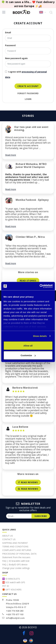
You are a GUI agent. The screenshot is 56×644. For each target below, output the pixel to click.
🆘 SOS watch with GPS (14, 582)
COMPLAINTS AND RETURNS (17, 550)
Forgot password (28, 93)
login (28, 99)
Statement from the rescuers (16, 557)
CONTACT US (9, 539)
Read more (11, 155)
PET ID (6, 586)
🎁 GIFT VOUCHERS (12, 590)
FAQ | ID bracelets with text (16, 561)
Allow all (28, 345)
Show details (40, 336)
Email (8, 33)
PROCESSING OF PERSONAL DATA (19, 554)
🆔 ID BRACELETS (11, 579)
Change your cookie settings (16, 568)
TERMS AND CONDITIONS (15, 546)
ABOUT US (8, 536)
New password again (16, 58)
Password (10, 45)
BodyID (32, 627)
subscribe (41, 516)
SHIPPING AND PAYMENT (15, 543)
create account (28, 86)
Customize (28, 355)
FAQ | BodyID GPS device (15, 564)
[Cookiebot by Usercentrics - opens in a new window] (40, 286)
